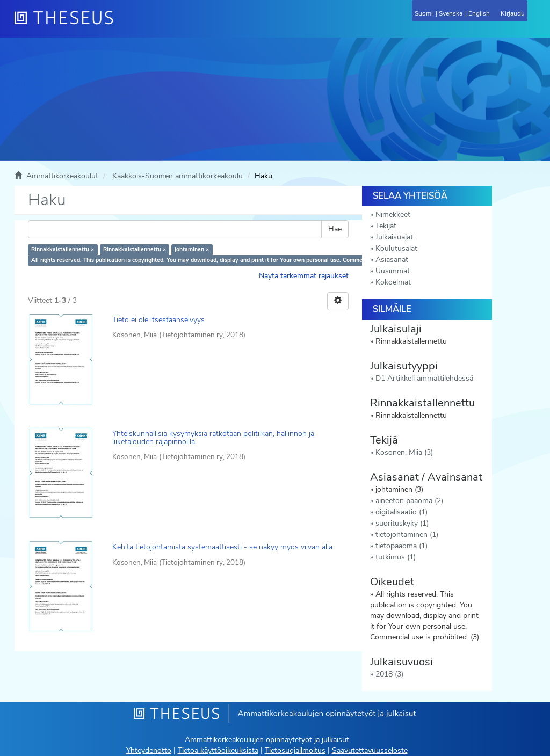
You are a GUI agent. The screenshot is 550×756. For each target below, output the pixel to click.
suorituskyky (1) (402, 523)
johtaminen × (192, 249)
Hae (335, 229)
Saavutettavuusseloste (370, 750)
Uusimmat (393, 271)
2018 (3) (389, 674)
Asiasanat (392, 260)
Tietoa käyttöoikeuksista (218, 750)
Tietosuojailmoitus (295, 750)
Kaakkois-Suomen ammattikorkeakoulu (178, 176)
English (479, 13)
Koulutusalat (396, 248)
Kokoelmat (393, 282)
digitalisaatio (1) (401, 512)
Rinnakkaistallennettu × (63, 249)
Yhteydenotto (149, 750)
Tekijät (386, 226)
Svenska (451, 13)
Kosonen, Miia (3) (404, 452)
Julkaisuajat (394, 237)
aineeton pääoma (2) (409, 501)
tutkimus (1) (396, 557)
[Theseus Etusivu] (122, 24)
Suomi (424, 13)
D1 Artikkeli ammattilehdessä (424, 378)
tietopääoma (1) (401, 546)
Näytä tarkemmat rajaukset (304, 276)
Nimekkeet (393, 215)
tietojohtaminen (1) (407, 535)
